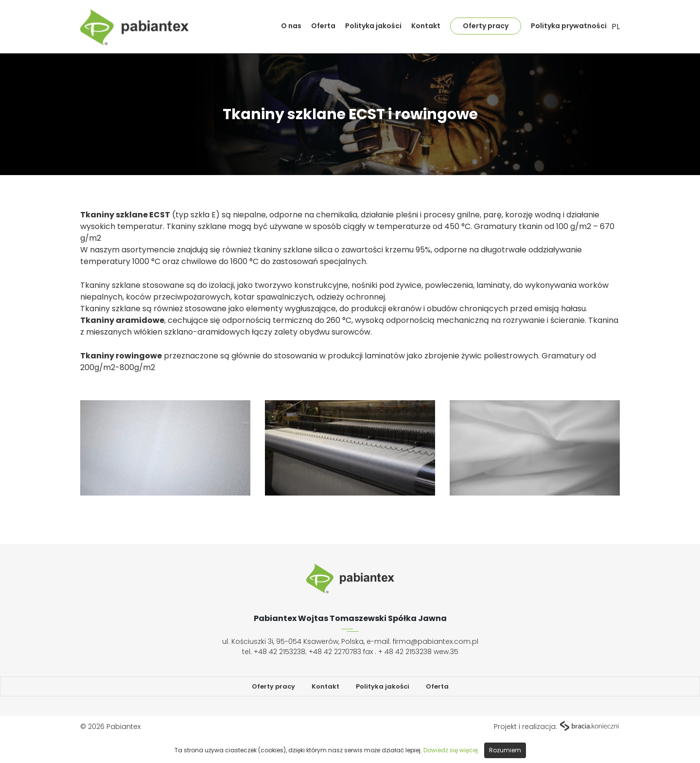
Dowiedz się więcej (451, 750)
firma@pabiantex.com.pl (436, 641)
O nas (291, 26)
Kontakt (426, 26)
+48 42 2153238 (280, 652)
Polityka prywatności (569, 26)
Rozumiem (505, 750)
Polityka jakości (373, 26)
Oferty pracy (486, 26)
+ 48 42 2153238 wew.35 (418, 652)
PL (616, 27)
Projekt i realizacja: (557, 727)
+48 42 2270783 (335, 652)
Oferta (323, 26)
